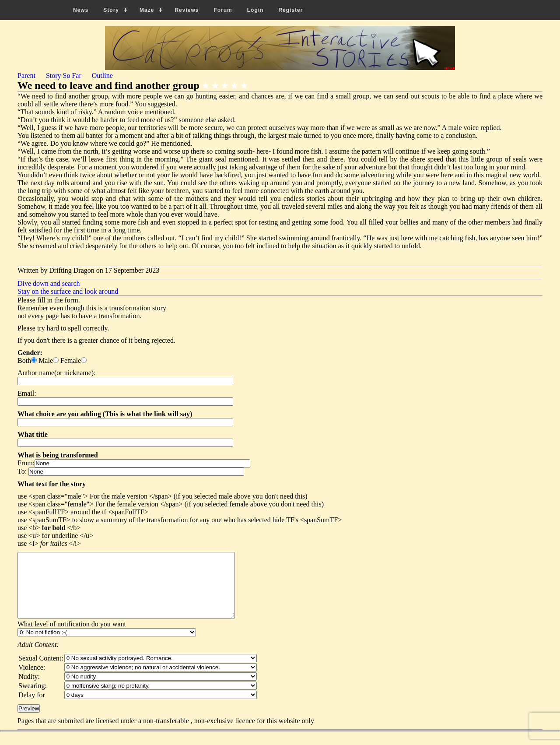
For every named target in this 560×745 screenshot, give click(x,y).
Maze (147, 10)
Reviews (187, 10)
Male (46, 360)
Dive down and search (49, 283)
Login (255, 10)
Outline (102, 76)
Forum (223, 10)
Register (290, 10)
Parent (26, 76)
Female (71, 360)
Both (24, 360)
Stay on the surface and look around (68, 291)
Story (111, 10)
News (81, 10)
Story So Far (64, 76)
